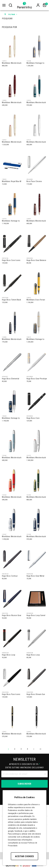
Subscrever (24, 784)
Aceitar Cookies (24, 856)
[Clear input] (45, 774)
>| (40, 749)
